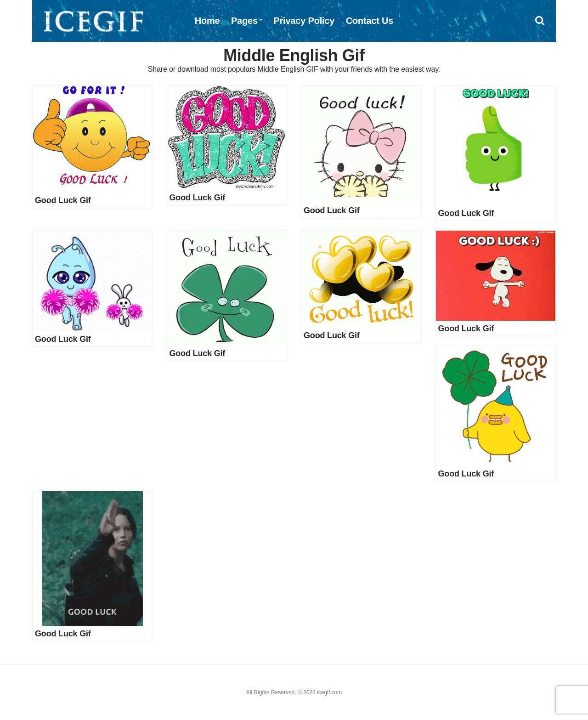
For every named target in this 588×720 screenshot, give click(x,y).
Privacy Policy (304, 21)
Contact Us (370, 21)
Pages (244, 21)
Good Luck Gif (63, 200)
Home (207, 21)
